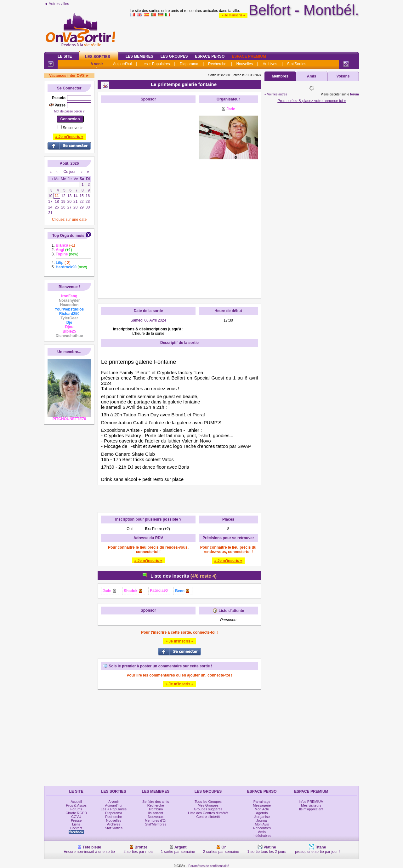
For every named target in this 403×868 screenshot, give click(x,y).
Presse (76, 820)
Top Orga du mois (68, 236)
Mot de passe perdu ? (69, 111)
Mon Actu (262, 809)
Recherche (217, 64)
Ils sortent (156, 813)
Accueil (76, 802)
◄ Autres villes (57, 4)
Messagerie (262, 805)
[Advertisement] (148, 201)
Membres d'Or (156, 820)
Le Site (65, 56)
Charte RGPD (76, 813)
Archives (270, 64)
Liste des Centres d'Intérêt (208, 813)
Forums (76, 809)
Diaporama (189, 64)
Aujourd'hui (122, 64)
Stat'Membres (156, 824)
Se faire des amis (156, 802)
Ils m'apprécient (311, 809)
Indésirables (262, 836)
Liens (76, 824)
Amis (312, 76)
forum (355, 94)
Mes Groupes (208, 805)
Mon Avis (262, 824)
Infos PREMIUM (311, 802)
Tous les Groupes (208, 802)
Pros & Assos (76, 805)
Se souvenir (73, 128)
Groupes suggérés (208, 809)
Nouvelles (244, 64)
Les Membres (139, 56)
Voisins (343, 76)
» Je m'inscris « (233, 15)
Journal (262, 820)
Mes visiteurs (311, 805)
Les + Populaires (156, 64)
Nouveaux (156, 817)
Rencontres (262, 828)
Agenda (262, 813)
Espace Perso (210, 56)
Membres (280, 76)
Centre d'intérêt (208, 817)
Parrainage (262, 802)
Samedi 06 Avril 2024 (148, 320)
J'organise (262, 817)
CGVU (76, 817)
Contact (76, 828)
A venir (97, 64)
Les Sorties (97, 57)
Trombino (156, 809)
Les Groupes (174, 56)
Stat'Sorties (297, 64)
